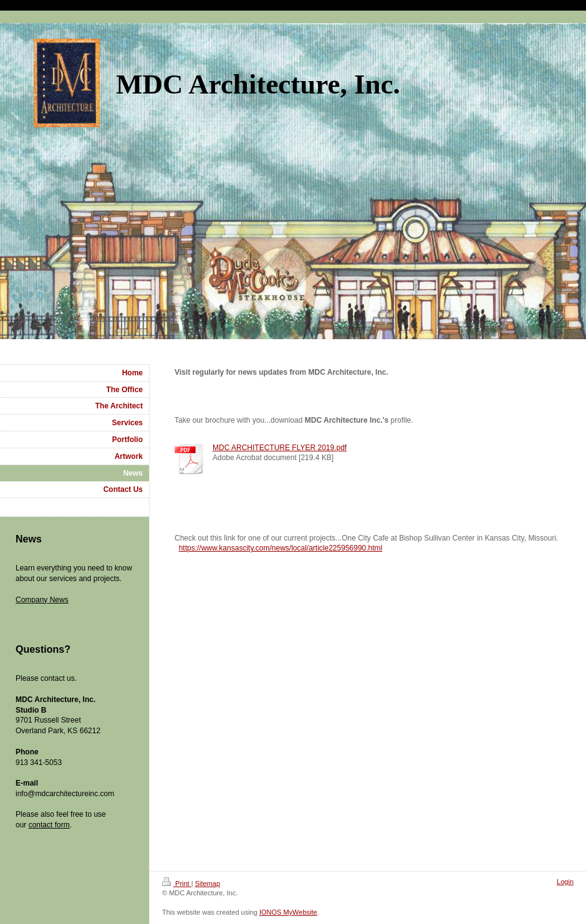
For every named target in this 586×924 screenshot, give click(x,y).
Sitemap (208, 883)
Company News (42, 600)
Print (177, 883)
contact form (49, 825)
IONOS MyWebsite (288, 912)
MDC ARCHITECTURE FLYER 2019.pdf (280, 448)
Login (565, 882)
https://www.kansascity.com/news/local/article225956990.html (281, 548)
